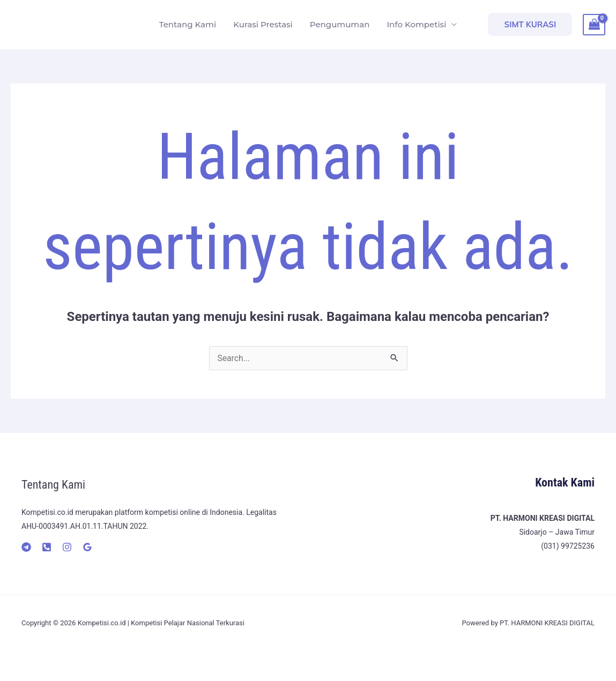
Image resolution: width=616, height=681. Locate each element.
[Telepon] (47, 547)
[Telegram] (26, 547)
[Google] (87, 547)
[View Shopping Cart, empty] (594, 25)
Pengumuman (340, 24)
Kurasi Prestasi (263, 24)
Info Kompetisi (416, 24)
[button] (530, 24)
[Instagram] (67, 547)
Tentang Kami (188, 24)
